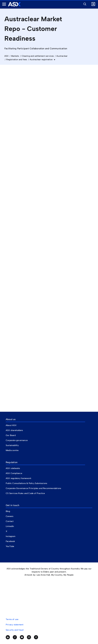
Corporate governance (17, 440)
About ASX (11, 425)
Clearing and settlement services (38, 56)
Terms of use (12, 619)
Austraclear (62, 56)
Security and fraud (15, 630)
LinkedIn (10, 526)
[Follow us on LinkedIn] (8, 637)
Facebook (10, 541)
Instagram (11, 536)
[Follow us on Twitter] (15, 637)
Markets (15, 56)
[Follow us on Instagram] (29, 637)
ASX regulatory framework (19, 478)
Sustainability (12, 445)
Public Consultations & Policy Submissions (26, 483)
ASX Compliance (14, 473)
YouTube (10, 546)
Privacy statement (15, 625)
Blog (8, 511)
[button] (84, 4)
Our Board (11, 435)
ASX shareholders (15, 430)
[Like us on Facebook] (36, 637)
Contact (10, 521)
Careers (10, 516)
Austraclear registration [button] (41, 60)
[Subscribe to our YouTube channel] (22, 637)
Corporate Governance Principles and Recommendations (33, 488)
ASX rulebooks (13, 468)
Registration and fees (17, 60)
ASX (7, 56)
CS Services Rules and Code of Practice (25, 493)
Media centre (12, 450)
